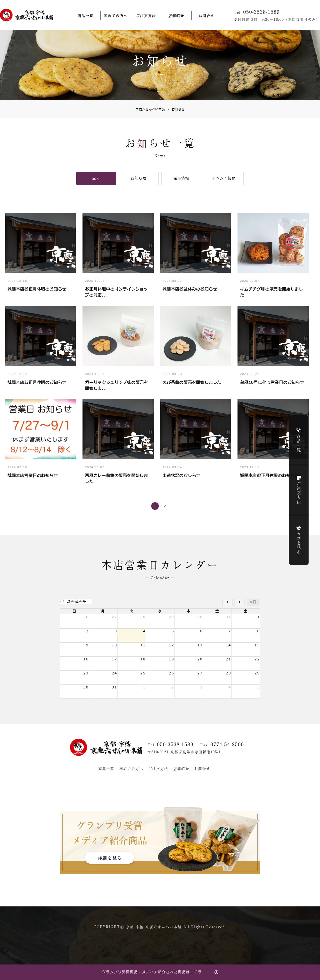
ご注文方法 (146, 16)
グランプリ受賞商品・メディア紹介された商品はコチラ (152, 972)
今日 (253, 602)
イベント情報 (224, 178)
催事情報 (181, 178)
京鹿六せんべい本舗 (150, 109)
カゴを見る (299, 543)
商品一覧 (85, 16)
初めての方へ (116, 16)
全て (96, 178)
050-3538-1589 (175, 744)
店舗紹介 (176, 16)
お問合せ (206, 16)
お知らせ (176, 109)
